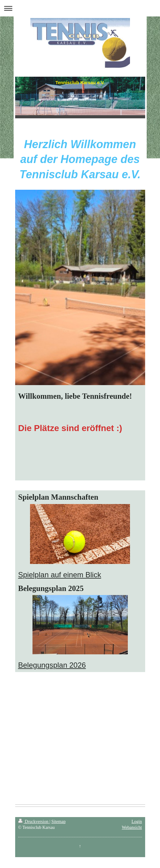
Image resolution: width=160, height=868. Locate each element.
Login (137, 822)
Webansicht (132, 827)
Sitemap (58, 822)
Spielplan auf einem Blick (60, 575)
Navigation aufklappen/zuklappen (80, 8)
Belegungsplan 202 (50, 665)
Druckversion (34, 822)
